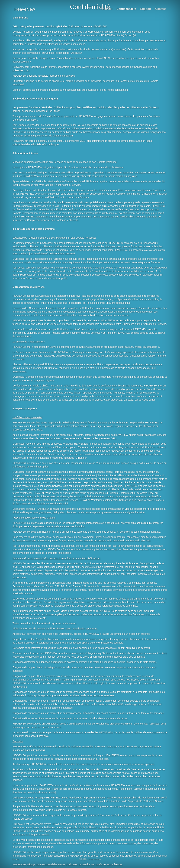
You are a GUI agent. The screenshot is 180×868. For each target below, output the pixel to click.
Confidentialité (126, 9)
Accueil (107, 9)
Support (146, 9)
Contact (160, 9)
